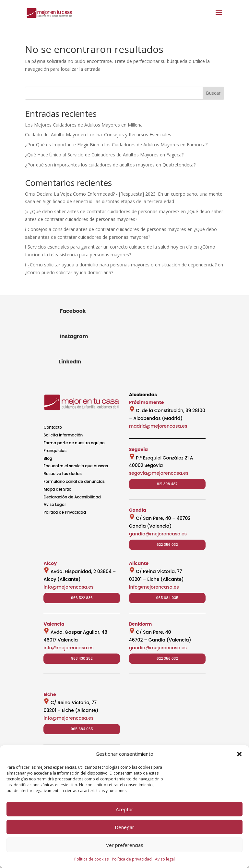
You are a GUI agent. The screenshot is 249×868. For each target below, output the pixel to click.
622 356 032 (167, 544)
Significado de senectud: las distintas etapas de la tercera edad (108, 201)
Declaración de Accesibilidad (72, 497)
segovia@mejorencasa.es (159, 473)
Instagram (74, 336)
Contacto (53, 427)
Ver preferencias (125, 845)
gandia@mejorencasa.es (158, 534)
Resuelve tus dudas (63, 474)
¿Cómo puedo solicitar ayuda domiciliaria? (69, 272)
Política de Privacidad (65, 512)
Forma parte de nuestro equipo (74, 443)
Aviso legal (165, 859)
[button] (239, 754)
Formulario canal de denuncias (74, 481)
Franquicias (55, 451)
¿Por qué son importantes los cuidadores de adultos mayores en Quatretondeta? (110, 165)
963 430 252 (82, 658)
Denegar (124, 827)
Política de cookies (91, 859)
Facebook (73, 311)
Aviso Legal (54, 504)
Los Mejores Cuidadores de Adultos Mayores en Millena (84, 125)
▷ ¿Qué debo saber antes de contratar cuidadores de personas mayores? (102, 211)
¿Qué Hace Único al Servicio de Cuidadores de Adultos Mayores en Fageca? (104, 155)
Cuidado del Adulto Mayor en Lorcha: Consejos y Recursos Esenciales (98, 134)
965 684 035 (167, 598)
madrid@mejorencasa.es (158, 426)
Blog (48, 458)
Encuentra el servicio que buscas (76, 466)
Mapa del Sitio (57, 489)
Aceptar (124, 809)
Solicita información (63, 435)
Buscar (213, 93)
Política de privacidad (132, 859)
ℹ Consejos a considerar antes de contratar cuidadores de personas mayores (106, 229)
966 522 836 (82, 598)
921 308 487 (167, 484)
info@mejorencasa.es (68, 587)
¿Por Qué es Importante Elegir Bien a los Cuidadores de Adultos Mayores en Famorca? (116, 145)
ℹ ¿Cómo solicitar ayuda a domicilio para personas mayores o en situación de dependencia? (121, 265)
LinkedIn (70, 362)
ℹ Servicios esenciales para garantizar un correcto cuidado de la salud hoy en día (109, 247)
